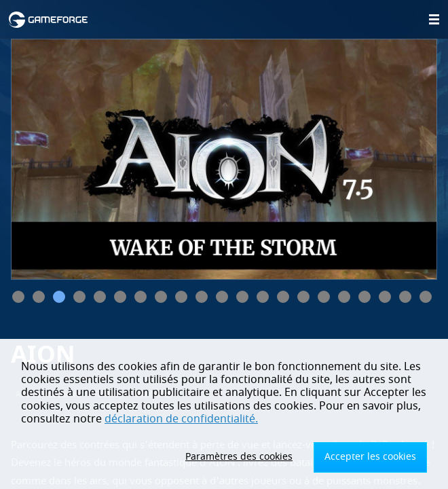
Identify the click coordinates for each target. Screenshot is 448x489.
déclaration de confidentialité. (181, 419)
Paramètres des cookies (239, 457)
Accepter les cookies (370, 457)
